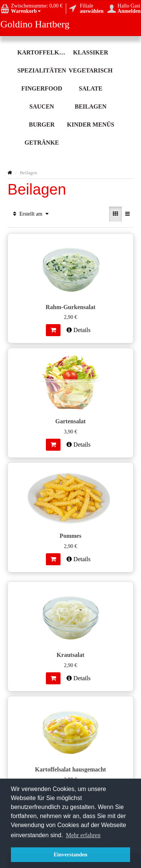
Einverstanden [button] (71, 854)
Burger (42, 125)
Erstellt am (31, 214)
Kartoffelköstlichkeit (42, 52)
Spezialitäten (42, 70)
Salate (91, 88)
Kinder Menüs (91, 125)
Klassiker (90, 52)
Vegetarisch (90, 70)
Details (78, 330)
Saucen (42, 106)
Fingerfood (42, 88)
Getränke (42, 143)
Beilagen (91, 106)
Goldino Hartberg (35, 24)
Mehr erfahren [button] (83, 835)
